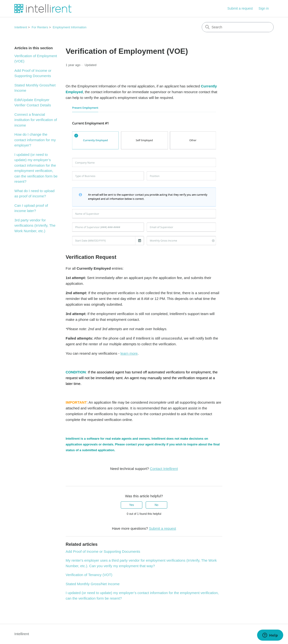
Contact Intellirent (164, 469)
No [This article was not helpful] (156, 505)
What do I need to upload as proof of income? (35, 194)
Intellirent (21, 27)
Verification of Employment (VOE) (36, 59)
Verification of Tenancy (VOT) (89, 575)
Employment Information (70, 27)
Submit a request (240, 8)
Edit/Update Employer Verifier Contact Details (33, 103)
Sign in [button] (264, 8)
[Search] (238, 27)
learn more (129, 353)
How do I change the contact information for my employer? (35, 140)
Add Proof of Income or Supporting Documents (33, 73)
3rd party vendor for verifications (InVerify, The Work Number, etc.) (35, 225)
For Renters (40, 27)
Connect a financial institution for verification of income (36, 120)
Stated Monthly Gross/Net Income (35, 88)
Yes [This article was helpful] (132, 505)
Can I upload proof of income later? (31, 208)
